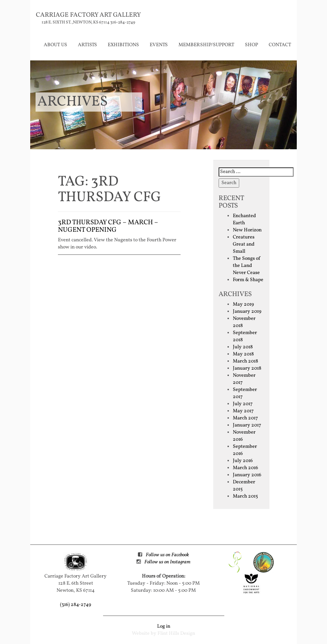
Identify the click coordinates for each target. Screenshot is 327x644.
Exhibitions (123, 45)
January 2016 (247, 475)
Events (159, 45)
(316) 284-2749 (76, 605)
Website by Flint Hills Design (163, 634)
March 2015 (245, 496)
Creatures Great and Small (244, 244)
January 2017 (247, 425)
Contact (280, 45)
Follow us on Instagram (167, 562)
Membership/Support (206, 45)
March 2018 (245, 361)
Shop (251, 45)
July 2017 (243, 404)
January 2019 (247, 312)
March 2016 (245, 468)
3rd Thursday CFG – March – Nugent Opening (108, 226)
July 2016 (243, 461)
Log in (164, 626)
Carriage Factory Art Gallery (88, 15)
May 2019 (243, 304)
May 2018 (243, 354)
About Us (55, 45)
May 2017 (243, 411)
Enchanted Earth (244, 219)
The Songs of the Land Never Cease (247, 266)
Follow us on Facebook (167, 555)
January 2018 (247, 368)
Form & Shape (248, 280)
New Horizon (247, 230)
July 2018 (243, 347)
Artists (87, 45)
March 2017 (245, 418)
